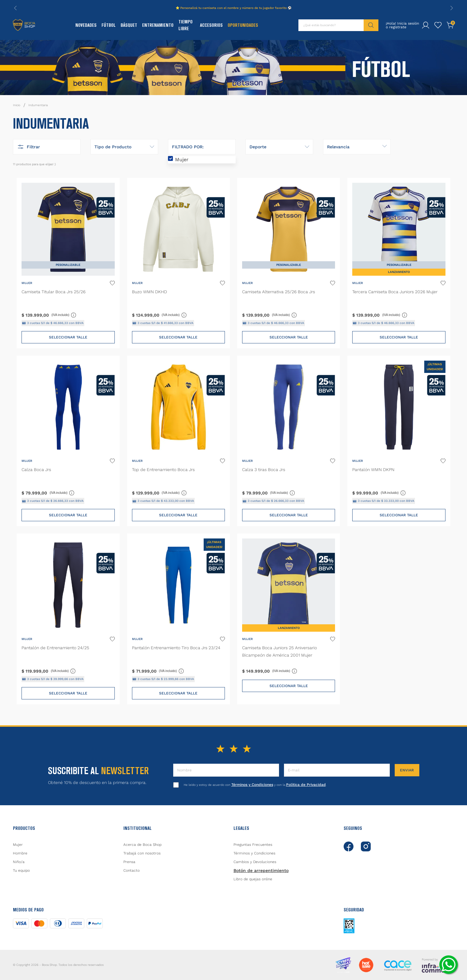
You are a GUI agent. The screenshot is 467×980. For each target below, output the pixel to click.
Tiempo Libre (186, 25)
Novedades (86, 25)
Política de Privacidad (306, 785)
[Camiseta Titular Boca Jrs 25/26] (68, 263)
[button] (47, 147)
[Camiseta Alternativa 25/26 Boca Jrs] (289, 263)
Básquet (129, 25)
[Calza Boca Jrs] (68, 441)
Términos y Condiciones (252, 785)
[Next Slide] (452, 8)
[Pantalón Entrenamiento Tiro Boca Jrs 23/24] (178, 619)
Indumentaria (38, 105)
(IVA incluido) (64, 315)
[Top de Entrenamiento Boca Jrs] (178, 441)
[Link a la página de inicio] (17, 105)
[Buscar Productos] (371, 25)
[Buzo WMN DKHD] (178, 263)
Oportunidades (243, 25)
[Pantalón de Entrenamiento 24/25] (68, 619)
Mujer (182, 160)
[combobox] (338, 25)
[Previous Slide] (15, 8)
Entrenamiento (158, 25)
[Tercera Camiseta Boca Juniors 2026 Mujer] (399, 263)
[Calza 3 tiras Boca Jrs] (289, 441)
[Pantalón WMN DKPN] (399, 441)
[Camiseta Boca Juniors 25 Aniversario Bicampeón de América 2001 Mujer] (289, 619)
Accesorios (211, 25)
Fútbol (109, 25)
